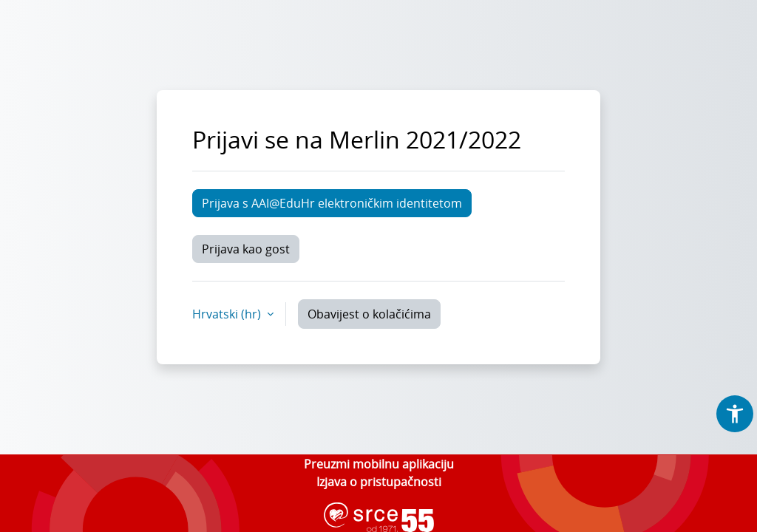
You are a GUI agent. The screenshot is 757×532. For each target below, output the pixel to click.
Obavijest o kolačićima (369, 314)
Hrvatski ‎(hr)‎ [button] (228, 314)
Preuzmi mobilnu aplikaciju (379, 464)
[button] (735, 414)
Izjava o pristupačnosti (379, 482)
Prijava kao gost (246, 249)
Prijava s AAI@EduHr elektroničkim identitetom (332, 203)
